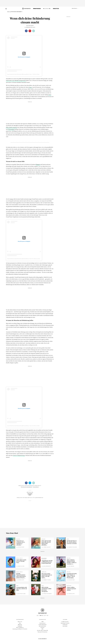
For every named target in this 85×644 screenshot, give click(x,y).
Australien (65, 626)
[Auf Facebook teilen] (26, 31)
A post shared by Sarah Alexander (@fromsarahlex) (18, 74)
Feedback (20, 626)
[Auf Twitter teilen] (30, 483)
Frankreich (65, 625)
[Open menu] (6, 8)
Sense (50, 95)
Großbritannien (65, 622)
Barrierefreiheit (42, 626)
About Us (20, 622)
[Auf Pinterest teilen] (30, 31)
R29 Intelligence (20, 628)
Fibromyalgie (11, 129)
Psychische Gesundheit (27, 487)
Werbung (20, 625)
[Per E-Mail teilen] (34, 31)
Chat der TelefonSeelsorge (19, 455)
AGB (43, 622)
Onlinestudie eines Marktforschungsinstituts (16, 81)
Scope (30, 87)
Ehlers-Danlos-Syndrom (11, 127)
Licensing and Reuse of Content (20, 629)
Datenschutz (42, 623)
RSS (42, 629)
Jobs (20, 623)
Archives (42, 628)
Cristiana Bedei (30, 26)
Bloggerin (38, 164)
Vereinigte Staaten (65, 623)
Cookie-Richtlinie (42, 625)
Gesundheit (36, 487)
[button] (72, 10)
